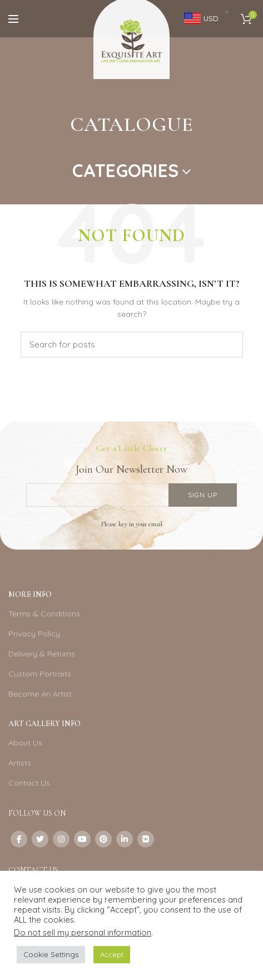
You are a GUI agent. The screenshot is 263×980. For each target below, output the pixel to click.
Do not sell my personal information (83, 932)
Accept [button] (112, 954)
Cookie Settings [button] (51, 954)
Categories (125, 170)
